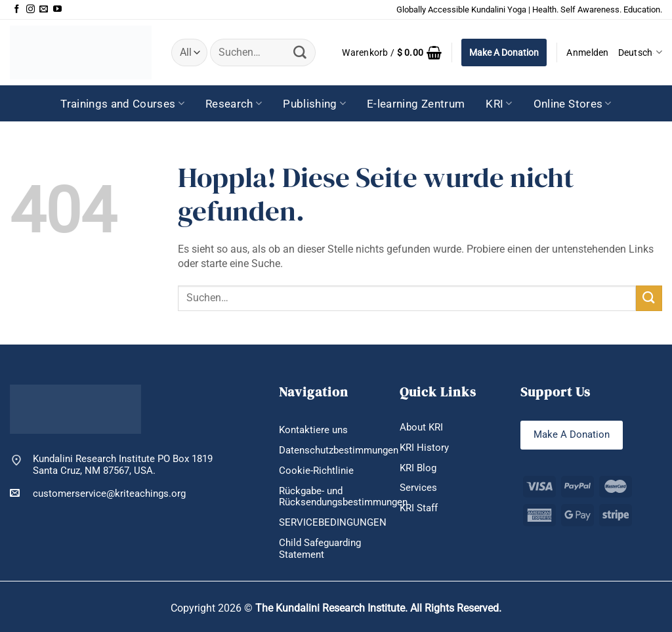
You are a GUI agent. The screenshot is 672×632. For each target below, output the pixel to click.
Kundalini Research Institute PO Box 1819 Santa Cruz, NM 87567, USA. (123, 465)
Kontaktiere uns (313, 430)
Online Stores (573, 104)
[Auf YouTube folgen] (57, 10)
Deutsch (640, 52)
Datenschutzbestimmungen (339, 450)
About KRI (421, 427)
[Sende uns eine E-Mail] (44, 10)
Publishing (314, 104)
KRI (499, 104)
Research (234, 104)
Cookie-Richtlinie (316, 471)
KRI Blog (418, 468)
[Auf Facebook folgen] (17, 10)
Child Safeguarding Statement (320, 549)
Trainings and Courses (122, 104)
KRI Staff (419, 508)
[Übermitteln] (300, 53)
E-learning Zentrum (416, 104)
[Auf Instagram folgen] (31, 10)
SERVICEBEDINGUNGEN (333, 522)
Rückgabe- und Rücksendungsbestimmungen (343, 497)
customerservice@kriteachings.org (98, 493)
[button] (392, 53)
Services (418, 488)
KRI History (424, 448)
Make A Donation (504, 53)
